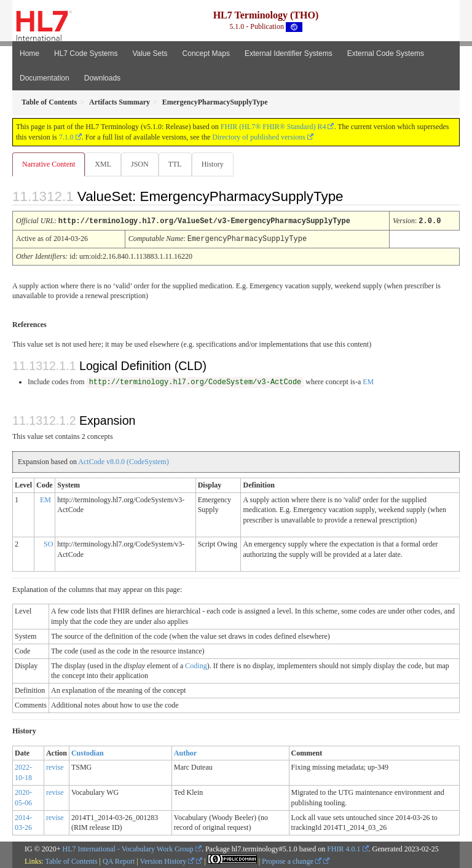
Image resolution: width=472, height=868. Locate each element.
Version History (167, 860)
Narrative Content (49, 164)
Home (29, 53)
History (213, 164)
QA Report (119, 860)
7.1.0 (66, 137)
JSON (140, 164)
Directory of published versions (259, 137)
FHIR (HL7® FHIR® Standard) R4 (273, 127)
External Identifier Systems (289, 53)
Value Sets (150, 53)
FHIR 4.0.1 (344, 848)
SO (48, 543)
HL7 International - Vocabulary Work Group (128, 848)
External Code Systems (386, 53)
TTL (175, 164)
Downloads (102, 78)
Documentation (45, 78)
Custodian (88, 752)
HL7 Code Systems (86, 53)
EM (368, 381)
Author (185, 752)
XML (103, 164)
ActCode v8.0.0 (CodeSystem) (123, 460)
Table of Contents (71, 860)
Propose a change (292, 860)
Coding (196, 665)
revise (55, 766)
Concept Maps (206, 53)
